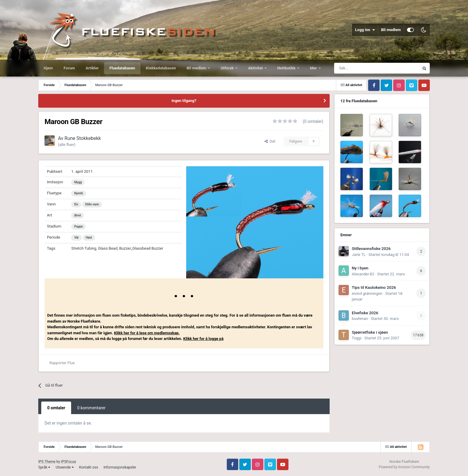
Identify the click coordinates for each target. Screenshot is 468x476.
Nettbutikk (287, 68)
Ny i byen (360, 268)
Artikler (92, 68)
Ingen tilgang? (184, 101)
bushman (360, 319)
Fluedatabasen (122, 68)
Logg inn (365, 30)
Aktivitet (256, 68)
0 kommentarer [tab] (91, 408)
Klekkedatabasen (161, 68)
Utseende (65, 467)
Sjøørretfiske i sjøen (370, 332)
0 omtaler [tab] (56, 408)
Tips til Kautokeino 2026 (374, 287)
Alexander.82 (363, 274)
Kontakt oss (89, 467)
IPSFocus (68, 462)
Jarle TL (359, 255)
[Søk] (362, 68)
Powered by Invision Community (404, 467)
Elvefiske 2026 (365, 313)
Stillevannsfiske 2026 (371, 248)
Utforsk (228, 68)
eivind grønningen (367, 293)
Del (270, 141)
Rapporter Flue (62, 363)
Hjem (48, 68)
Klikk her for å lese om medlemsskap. (147, 333)
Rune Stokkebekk (83, 138)
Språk (44, 467)
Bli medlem (391, 30)
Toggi (357, 338)
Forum (69, 68)
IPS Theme (47, 462)
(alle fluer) (67, 145)
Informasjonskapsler (120, 467)
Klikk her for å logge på (203, 339)
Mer (314, 68)
